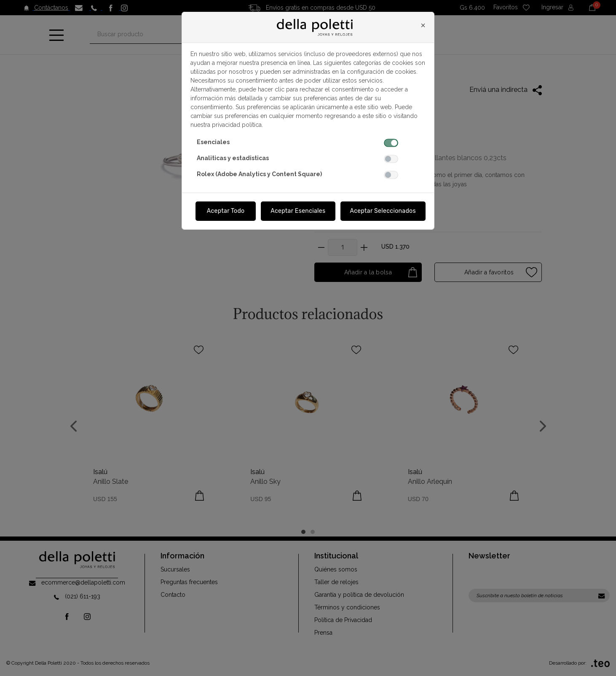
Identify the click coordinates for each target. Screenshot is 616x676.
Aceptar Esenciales (298, 211)
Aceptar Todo (226, 211)
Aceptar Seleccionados (383, 211)
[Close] (423, 25)
